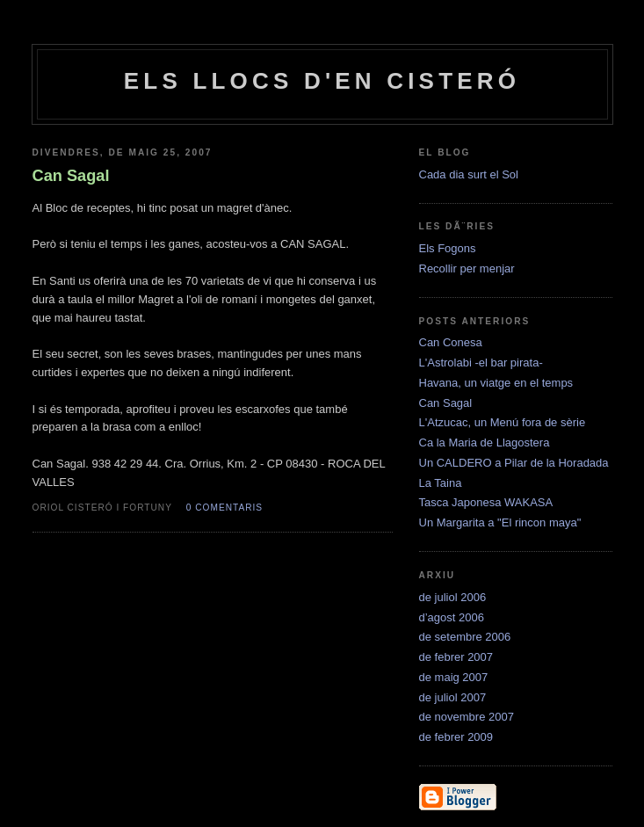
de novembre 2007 (467, 717)
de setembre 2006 (465, 637)
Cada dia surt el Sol (469, 174)
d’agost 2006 (452, 617)
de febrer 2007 (456, 657)
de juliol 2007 (453, 697)
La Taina (441, 483)
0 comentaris (224, 508)
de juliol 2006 (453, 597)
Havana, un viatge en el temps (496, 383)
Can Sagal (446, 403)
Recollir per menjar (467, 268)
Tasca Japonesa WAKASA (486, 502)
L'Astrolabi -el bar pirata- (481, 363)
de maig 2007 (454, 677)
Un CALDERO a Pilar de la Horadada (514, 463)
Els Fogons (448, 248)
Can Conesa (451, 342)
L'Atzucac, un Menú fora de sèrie (503, 422)
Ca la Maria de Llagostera (485, 443)
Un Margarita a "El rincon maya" (500, 522)
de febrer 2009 (456, 737)
